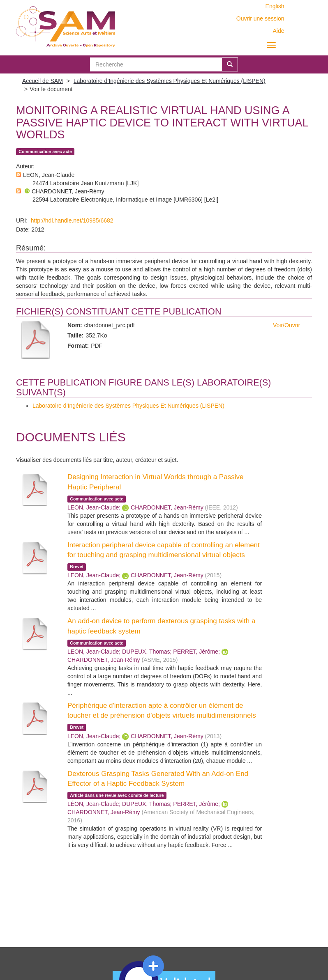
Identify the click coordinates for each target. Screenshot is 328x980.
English (275, 6)
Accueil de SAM (43, 81)
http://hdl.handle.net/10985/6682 (72, 220)
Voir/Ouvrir (286, 325)
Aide (278, 31)
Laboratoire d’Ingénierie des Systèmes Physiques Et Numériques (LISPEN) (170, 81)
